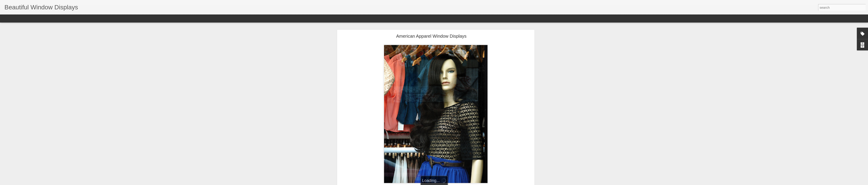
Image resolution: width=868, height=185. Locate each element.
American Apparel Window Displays (431, 36)
